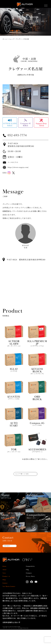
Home (5, 580)
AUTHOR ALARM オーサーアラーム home (24, 5)
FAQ (28, 584)
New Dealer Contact (11, 601)
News (5, 587)
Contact (6, 597)
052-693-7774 (20, 135)
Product (6, 591)
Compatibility (32, 580)
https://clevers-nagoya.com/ (21, 167)
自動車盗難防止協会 (10, 637)
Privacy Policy (32, 591)
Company (30, 587)
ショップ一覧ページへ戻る (21, 476)
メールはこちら (14, 162)
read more (8, 560)
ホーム (5, 39)
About (5, 584)
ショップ (12, 39)
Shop (5, 594)
